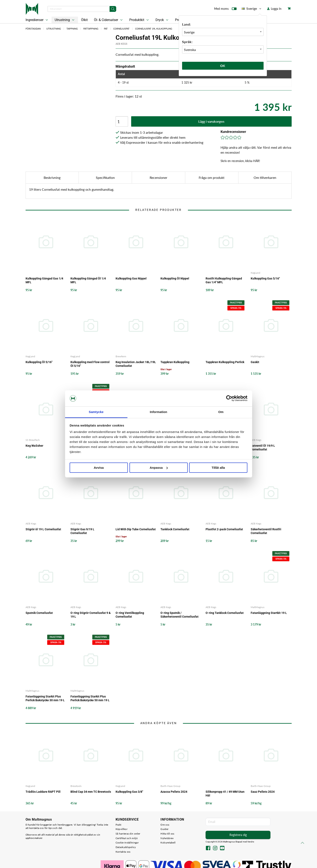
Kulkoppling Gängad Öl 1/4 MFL (88, 280)
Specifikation (105, 177)
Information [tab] (159, 412)
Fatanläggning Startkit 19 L (269, 613)
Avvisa (99, 468)
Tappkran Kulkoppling (175, 362)
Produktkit (139, 20)
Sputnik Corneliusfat (39, 613)
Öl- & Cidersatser (109, 20)
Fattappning (91, 29)
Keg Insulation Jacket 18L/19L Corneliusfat (136, 364)
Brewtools (76, 786)
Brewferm (121, 356)
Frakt (118, 825)
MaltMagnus (258, 356)
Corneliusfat (121, 29)
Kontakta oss (123, 852)
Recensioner (158, 177)
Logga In (274, 9)
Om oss (165, 825)
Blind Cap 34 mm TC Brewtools (91, 792)
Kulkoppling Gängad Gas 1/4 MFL (44, 280)
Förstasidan (33, 29)
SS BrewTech (33, 440)
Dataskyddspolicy (126, 847)
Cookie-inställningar (127, 843)
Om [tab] (221, 412)
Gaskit (255, 362)
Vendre (251, 842)
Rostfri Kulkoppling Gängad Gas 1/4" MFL (224, 280)
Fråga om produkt (212, 177)
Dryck (162, 20)
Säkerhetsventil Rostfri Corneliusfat (266, 531)
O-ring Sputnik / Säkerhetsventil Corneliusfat (179, 615)
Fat (106, 29)
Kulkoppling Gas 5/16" (265, 278)
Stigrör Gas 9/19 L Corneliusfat (82, 531)
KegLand (255, 273)
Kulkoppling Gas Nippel (131, 278)
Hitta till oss (167, 834)
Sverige (252, 9)
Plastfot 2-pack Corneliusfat (224, 529)
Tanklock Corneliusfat (175, 529)
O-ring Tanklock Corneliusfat (225, 613)
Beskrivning (52, 177)
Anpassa (159, 468)
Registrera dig (238, 835)
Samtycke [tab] (96, 412)
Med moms (225, 10)
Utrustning (65, 20)
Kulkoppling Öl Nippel (175, 278)
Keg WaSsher (34, 446)
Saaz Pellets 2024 (263, 792)
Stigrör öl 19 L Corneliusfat (43, 529)
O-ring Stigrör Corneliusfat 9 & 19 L (91, 615)
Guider (164, 829)
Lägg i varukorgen (211, 121)
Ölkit (84, 20)
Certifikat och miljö (127, 838)
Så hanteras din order (128, 834)
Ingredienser (37, 20)
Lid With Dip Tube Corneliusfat (136, 529)
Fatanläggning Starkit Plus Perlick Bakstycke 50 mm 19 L (90, 698)
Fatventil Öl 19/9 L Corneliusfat (263, 448)
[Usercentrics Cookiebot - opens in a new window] (229, 398)
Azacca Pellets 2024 (174, 792)
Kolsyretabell (168, 843)
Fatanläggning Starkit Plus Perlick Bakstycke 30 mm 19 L (45, 698)
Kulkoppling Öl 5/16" (39, 362)
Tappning (72, 29)
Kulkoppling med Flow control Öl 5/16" (90, 364)
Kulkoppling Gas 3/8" (129, 792)
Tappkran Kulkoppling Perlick (225, 362)
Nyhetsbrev (167, 838)
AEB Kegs (121, 44)
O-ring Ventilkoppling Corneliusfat (130, 615)
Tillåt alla (218, 468)
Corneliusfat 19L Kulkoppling (154, 29)
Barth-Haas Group (170, 786)
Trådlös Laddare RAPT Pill (43, 792)
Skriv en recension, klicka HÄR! (240, 161)
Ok (223, 66)
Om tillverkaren (265, 177)
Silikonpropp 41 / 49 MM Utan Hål (225, 794)
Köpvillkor (121, 829)
